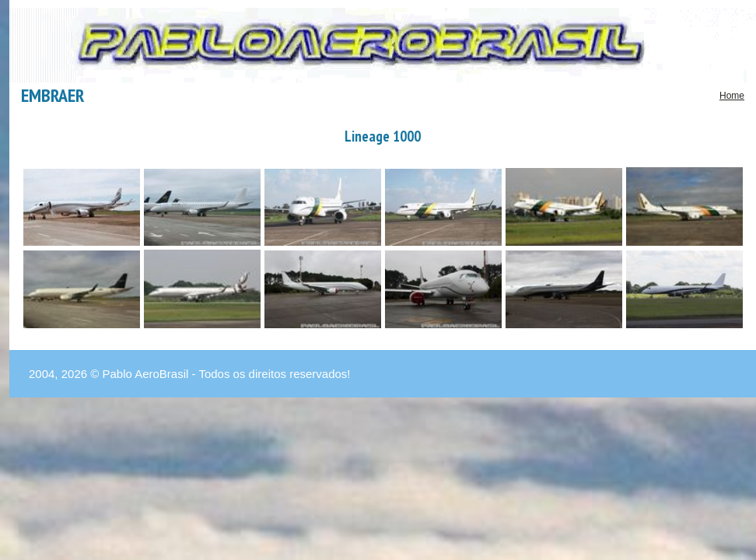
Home (732, 96)
